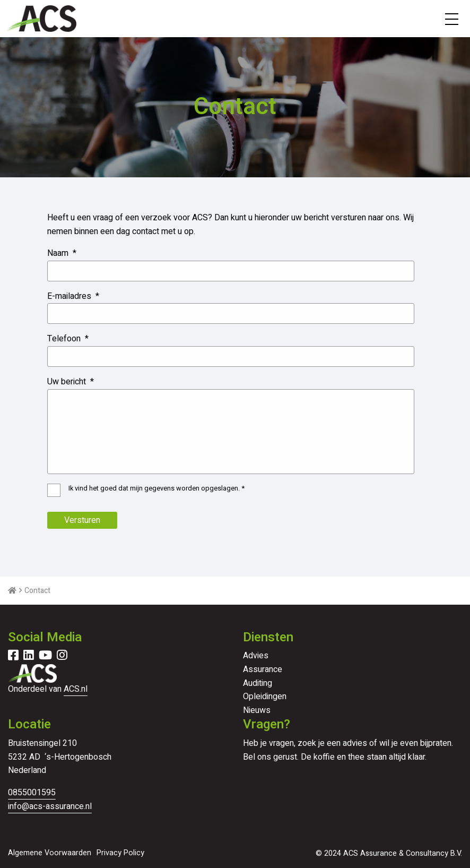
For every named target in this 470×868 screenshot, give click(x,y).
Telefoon (68, 339)
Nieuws (257, 710)
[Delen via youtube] (45, 657)
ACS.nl (76, 689)
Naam (62, 253)
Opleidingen (265, 697)
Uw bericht (71, 382)
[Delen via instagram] (62, 657)
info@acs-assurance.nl (50, 806)
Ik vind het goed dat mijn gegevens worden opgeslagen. (156, 488)
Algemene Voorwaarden (50, 853)
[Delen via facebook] (13, 657)
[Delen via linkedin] (29, 657)
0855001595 (32, 793)
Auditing (258, 683)
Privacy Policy (120, 853)
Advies (256, 656)
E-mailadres (73, 297)
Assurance (263, 669)
